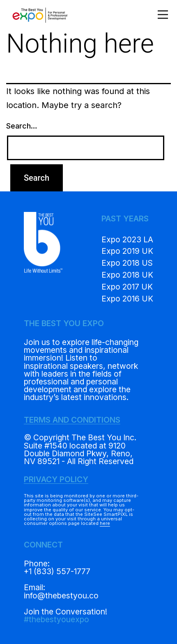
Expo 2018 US (127, 263)
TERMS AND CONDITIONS (72, 420)
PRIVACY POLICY (56, 479)
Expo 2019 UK (127, 251)
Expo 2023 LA (127, 239)
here (105, 523)
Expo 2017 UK (127, 287)
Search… (22, 126)
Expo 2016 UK (127, 299)
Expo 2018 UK (127, 275)
